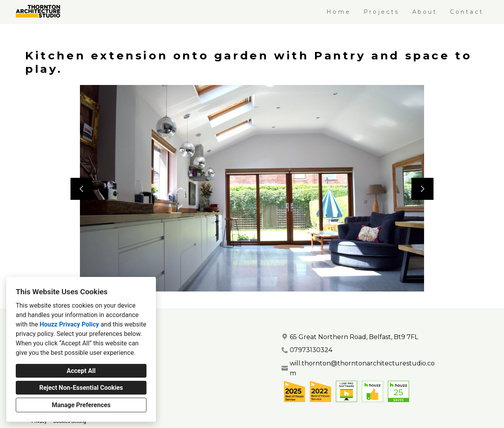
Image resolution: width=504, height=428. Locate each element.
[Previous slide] (82, 189)
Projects (382, 12)
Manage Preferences (81, 405)
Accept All (81, 371)
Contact (467, 12)
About (425, 12)
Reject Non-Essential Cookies (81, 388)
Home (339, 12)
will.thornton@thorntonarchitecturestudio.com (362, 368)
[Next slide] (422, 189)
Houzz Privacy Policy (69, 324)
